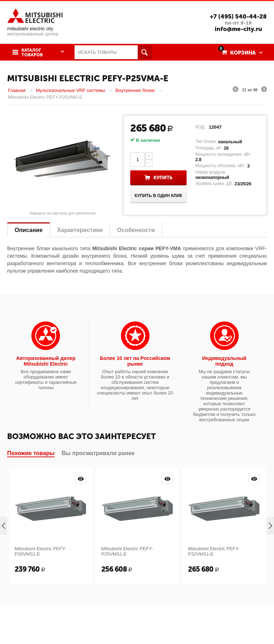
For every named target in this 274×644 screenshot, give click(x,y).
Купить (163, 178)
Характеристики (80, 230)
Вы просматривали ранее (98, 453)
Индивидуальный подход (224, 361)
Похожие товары (31, 453)
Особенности (136, 230)
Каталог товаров (32, 53)
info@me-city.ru (239, 29)
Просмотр (81, 479)
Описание (29, 230)
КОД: (200, 127)
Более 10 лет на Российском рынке (135, 361)
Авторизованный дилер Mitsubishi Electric (46, 361)
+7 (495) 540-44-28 (238, 16)
